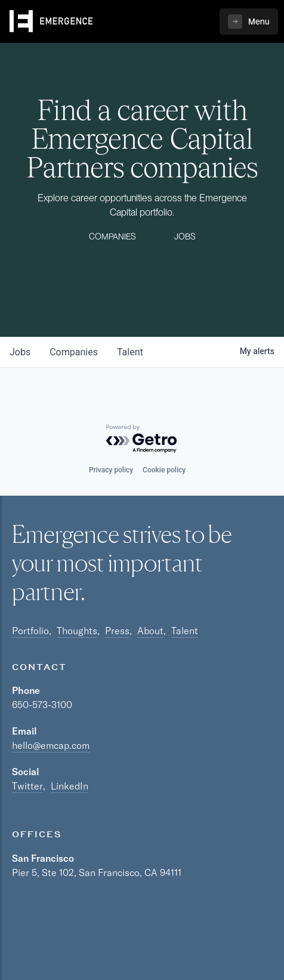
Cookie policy (164, 470)
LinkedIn (70, 786)
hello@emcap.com (51, 745)
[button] (249, 21)
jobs (20, 352)
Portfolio (30, 631)
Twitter (27, 786)
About (150, 631)
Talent (185, 631)
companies (74, 352)
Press (117, 631)
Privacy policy (111, 470)
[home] (51, 21)
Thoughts (77, 631)
